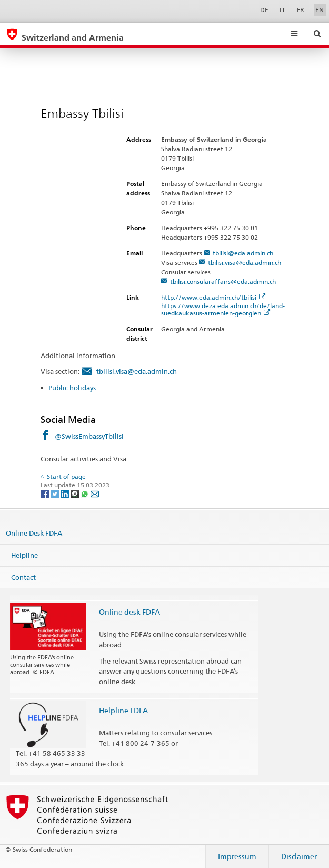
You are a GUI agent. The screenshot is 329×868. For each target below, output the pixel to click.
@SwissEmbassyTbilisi (89, 436)
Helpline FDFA (123, 710)
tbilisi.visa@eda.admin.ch (245, 263)
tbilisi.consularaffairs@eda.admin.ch (223, 282)
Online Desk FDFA (34, 533)
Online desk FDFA (129, 612)
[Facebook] (46, 493)
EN (320, 10)
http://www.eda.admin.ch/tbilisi (213, 297)
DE (264, 10)
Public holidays (72, 388)
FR (301, 10)
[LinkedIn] (66, 493)
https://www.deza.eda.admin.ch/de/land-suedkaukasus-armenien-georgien (223, 309)
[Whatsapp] (86, 493)
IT (282, 10)
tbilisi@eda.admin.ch (243, 253)
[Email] (95, 493)
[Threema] (76, 493)
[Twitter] (56, 493)
